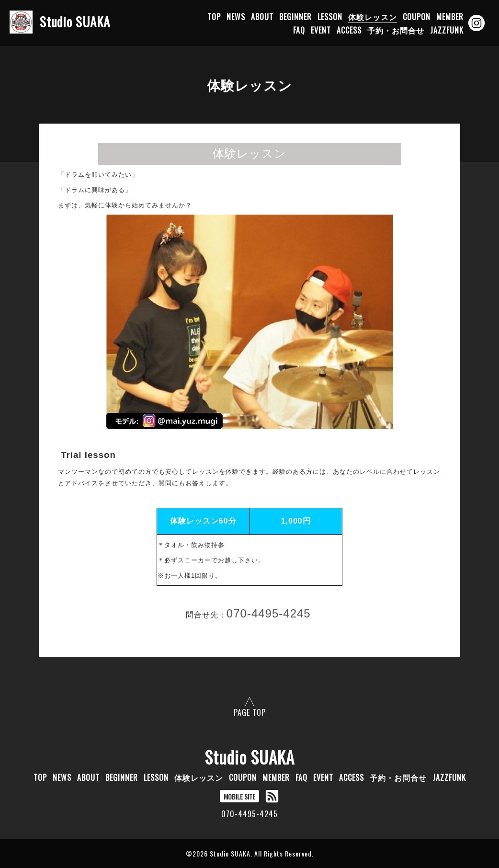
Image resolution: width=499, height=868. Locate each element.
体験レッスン (373, 17)
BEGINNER (295, 17)
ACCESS (349, 30)
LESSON (330, 17)
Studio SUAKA (250, 757)
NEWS (236, 17)
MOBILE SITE (239, 796)
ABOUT (262, 17)
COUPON (417, 17)
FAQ (299, 30)
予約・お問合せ (396, 30)
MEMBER (450, 17)
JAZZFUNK (447, 30)
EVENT (321, 30)
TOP (214, 17)
